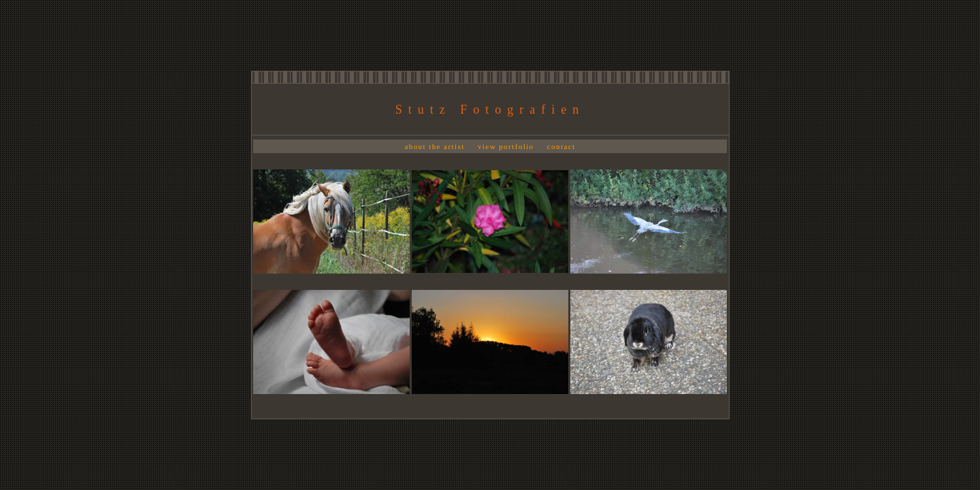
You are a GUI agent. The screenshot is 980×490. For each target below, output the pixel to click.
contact (561, 146)
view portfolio (506, 146)
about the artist (434, 146)
